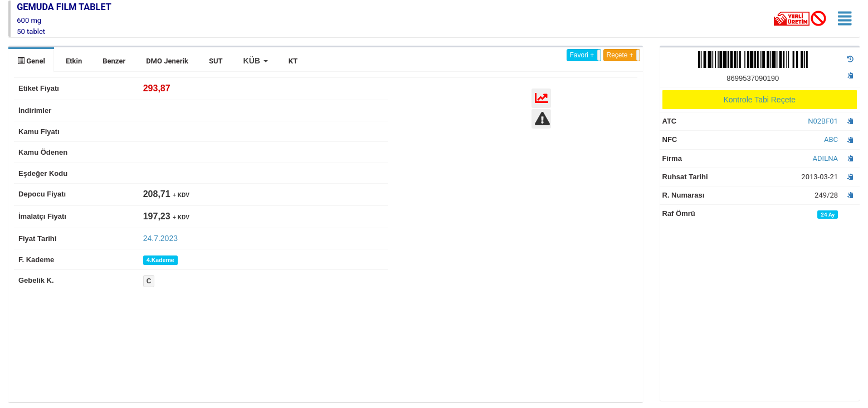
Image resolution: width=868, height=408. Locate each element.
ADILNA (825, 158)
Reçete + (620, 55)
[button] (256, 61)
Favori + (582, 55)
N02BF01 (823, 121)
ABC (831, 139)
